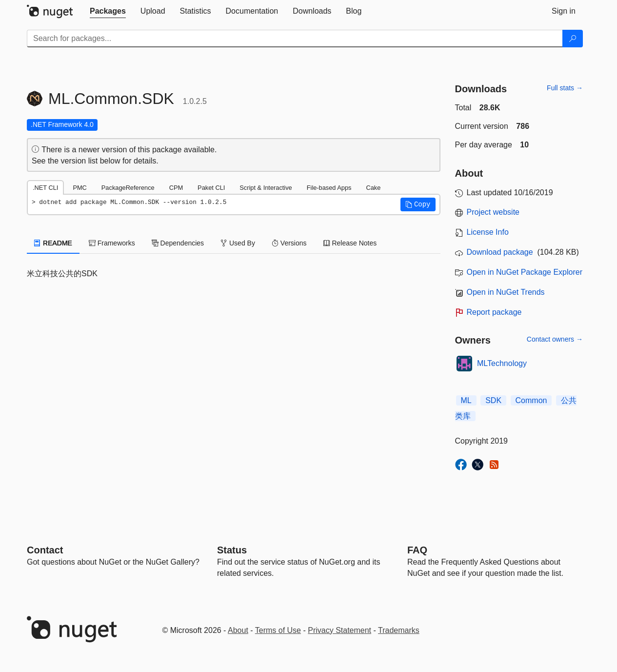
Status (232, 550)
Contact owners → (555, 339)
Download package (500, 252)
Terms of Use (278, 630)
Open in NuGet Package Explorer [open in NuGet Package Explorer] (525, 272)
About (238, 630)
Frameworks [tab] (112, 243)
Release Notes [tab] (350, 243)
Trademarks (399, 630)
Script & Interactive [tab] (266, 188)
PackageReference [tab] (128, 188)
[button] (418, 204)
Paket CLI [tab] (211, 188)
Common (531, 400)
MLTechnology (502, 363)
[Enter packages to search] (295, 39)
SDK (493, 400)
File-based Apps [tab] (329, 188)
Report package (494, 312)
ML (466, 400)
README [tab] (53, 243)
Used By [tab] (238, 243)
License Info (488, 232)
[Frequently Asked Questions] (417, 550)
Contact (45, 550)
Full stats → (565, 88)
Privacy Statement (339, 630)
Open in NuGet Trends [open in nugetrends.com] (506, 292)
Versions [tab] (289, 243)
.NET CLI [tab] (45, 188)
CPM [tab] (176, 188)
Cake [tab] (373, 188)
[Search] (573, 39)
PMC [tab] (80, 188)
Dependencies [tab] (178, 243)
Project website (493, 212)
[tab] (108, 11)
